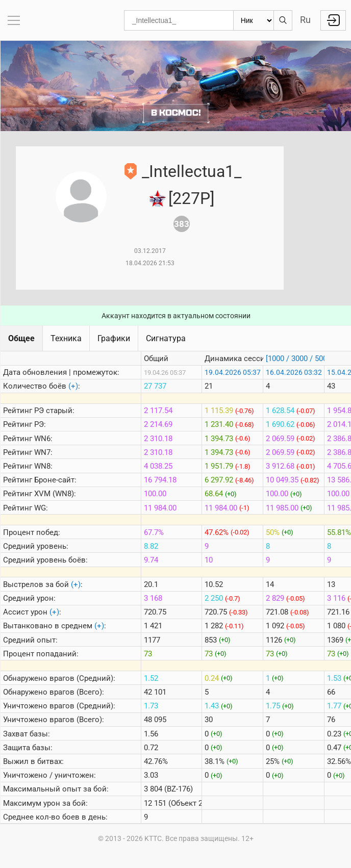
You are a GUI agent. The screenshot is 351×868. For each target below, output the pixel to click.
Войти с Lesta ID (333, 20)
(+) (73, 386)
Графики (114, 338)
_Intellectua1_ (192, 171)
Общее (21, 338)
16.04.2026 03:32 (294, 372)
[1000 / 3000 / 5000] (299, 359)
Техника (66, 338)
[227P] (191, 198)
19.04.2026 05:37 (233, 372)
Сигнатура (166, 338)
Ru (305, 20)
